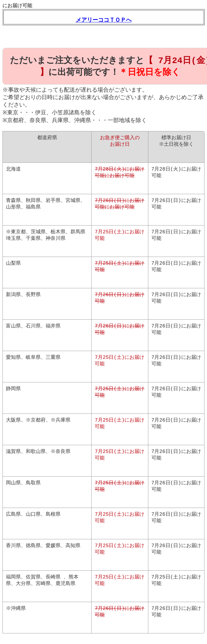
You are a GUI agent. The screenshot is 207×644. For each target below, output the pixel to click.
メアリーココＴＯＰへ (104, 20)
